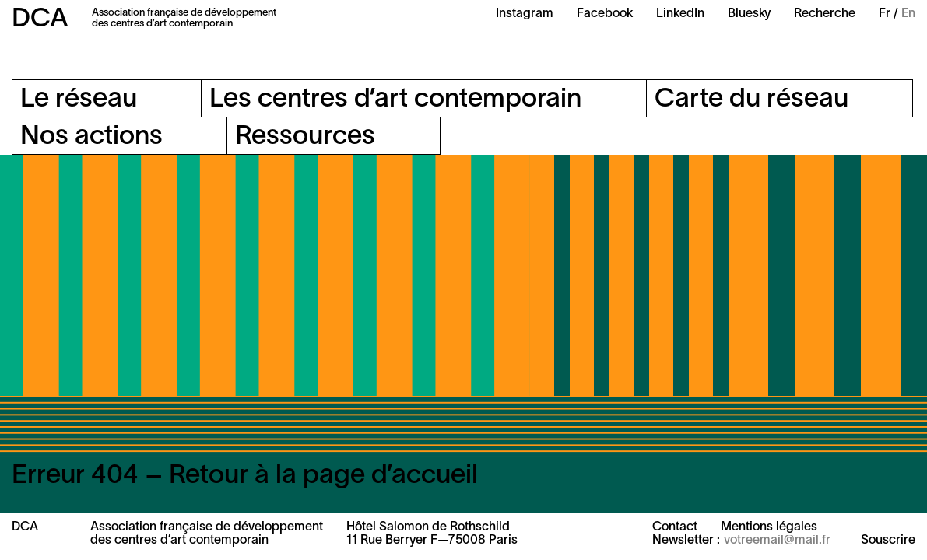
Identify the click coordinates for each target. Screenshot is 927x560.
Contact (675, 527)
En (908, 14)
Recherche (825, 14)
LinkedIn (680, 14)
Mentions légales (769, 527)
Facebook (605, 14)
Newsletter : (686, 541)
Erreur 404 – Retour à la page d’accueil (245, 476)
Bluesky (749, 14)
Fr (885, 14)
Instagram (525, 14)
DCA (40, 20)
